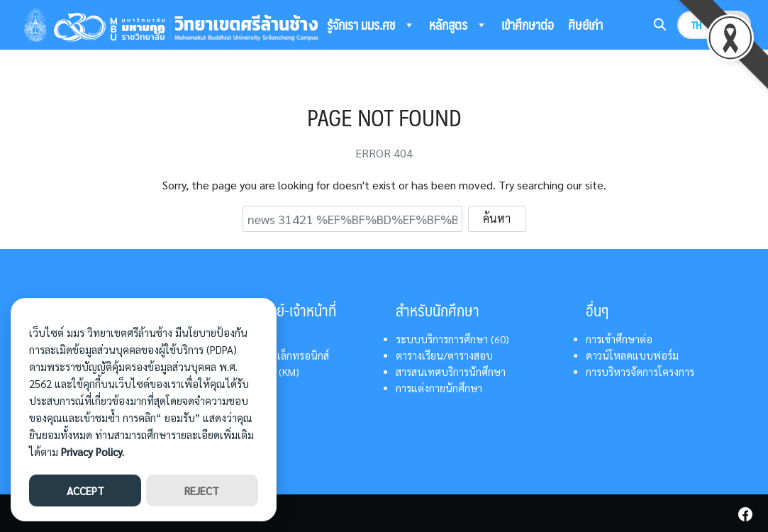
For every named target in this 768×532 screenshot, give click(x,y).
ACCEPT (85, 491)
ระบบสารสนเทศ (371, 60)
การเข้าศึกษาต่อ (619, 339)
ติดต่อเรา (449, 60)
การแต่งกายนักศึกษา (439, 388)
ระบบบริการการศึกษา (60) (452, 339)
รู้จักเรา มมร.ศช (371, 25)
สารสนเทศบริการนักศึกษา (451, 372)
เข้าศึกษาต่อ (528, 24)
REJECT (202, 491)
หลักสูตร (458, 25)
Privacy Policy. (93, 451)
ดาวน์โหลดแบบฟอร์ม (632, 355)
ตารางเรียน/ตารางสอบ (444, 355)
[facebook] (745, 514)
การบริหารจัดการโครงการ (640, 372)
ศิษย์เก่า (585, 24)
